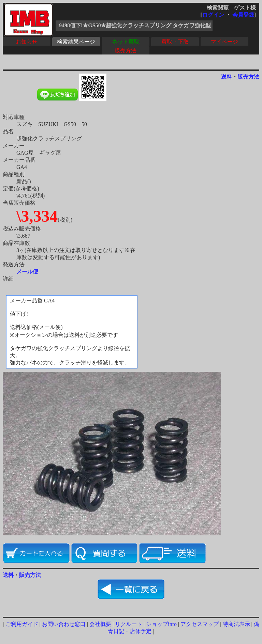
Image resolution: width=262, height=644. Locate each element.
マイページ (224, 42)
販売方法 (126, 51)
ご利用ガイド (22, 624)
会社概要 (100, 624)
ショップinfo (161, 624)
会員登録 (243, 15)
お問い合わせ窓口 (64, 624)
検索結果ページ (76, 42)
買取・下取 (175, 42)
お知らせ (27, 42)
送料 (227, 77)
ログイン (213, 15)
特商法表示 (236, 624)
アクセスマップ (200, 624)
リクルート (129, 624)
